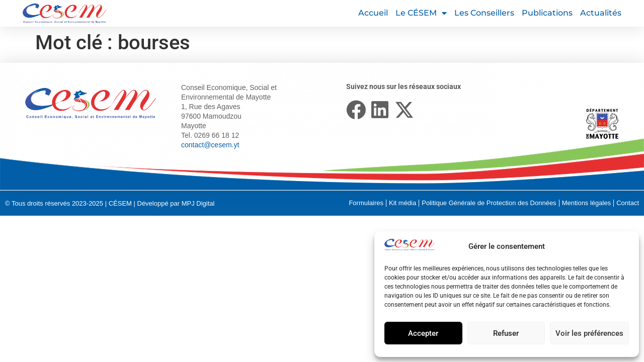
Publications (547, 13)
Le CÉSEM (421, 13)
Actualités (601, 13)
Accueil (373, 13)
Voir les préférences (589, 333)
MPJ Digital (198, 203)
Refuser (506, 333)
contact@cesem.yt (210, 145)
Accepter (423, 333)
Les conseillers (484, 13)
